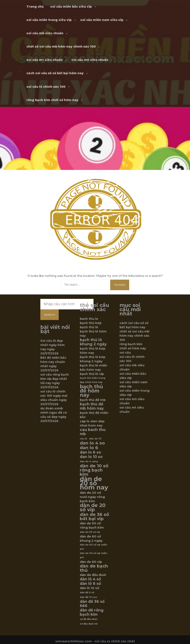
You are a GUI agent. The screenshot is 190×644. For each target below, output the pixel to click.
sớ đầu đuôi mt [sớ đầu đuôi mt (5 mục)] (89, 624)
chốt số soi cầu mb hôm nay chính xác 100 (61, 46)
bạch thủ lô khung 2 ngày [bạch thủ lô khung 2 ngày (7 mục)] (93, 342)
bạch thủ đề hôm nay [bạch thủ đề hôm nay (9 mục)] (91, 391)
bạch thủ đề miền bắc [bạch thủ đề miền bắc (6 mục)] (94, 415)
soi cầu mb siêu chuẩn (45, 33)
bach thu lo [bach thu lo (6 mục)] (89, 319)
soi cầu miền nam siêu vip (102, 20)
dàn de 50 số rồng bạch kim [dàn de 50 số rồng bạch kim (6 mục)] (92, 525)
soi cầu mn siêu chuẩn (90, 60)
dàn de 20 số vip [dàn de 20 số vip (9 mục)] (93, 507)
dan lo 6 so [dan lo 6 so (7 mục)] (90, 452)
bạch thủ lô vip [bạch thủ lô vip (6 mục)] (92, 374)
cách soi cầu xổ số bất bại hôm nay (55, 73)
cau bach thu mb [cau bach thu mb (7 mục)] (93, 432)
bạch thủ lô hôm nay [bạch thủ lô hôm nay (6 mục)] (93, 334)
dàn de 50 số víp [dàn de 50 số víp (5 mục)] (90, 532)
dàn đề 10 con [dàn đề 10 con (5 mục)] (88, 597)
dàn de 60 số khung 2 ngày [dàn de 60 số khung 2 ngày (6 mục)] (91, 539)
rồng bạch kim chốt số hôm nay (52, 100)
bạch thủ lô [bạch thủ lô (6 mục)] (89, 327)
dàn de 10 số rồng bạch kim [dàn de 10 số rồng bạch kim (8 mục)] (94, 470)
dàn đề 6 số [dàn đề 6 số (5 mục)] (87, 593)
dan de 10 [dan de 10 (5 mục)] (95, 439)
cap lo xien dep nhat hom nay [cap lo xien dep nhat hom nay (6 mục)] (92, 423)
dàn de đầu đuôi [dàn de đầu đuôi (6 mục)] (93, 575)
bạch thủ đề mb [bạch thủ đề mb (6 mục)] (93, 400)
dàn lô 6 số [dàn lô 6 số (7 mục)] (90, 584)
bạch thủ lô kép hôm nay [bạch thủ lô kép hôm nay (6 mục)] (93, 351)
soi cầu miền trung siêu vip (49, 20)
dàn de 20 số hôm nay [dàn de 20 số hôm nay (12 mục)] (94, 483)
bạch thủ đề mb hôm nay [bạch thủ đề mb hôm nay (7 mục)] (92, 406)
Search (50, 315)
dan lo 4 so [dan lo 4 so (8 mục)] (92, 443)
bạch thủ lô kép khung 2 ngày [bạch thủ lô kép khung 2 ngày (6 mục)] (93, 359)
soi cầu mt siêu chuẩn (45, 60)
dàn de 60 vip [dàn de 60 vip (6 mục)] (91, 562)
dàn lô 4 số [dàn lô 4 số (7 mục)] (90, 579)
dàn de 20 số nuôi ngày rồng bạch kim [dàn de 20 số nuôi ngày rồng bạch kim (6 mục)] (92, 497)
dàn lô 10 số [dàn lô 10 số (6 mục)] (90, 588)
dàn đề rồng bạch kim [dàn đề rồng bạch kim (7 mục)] (92, 612)
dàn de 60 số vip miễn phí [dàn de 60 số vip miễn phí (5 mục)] (94, 547)
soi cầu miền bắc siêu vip (71, 7)
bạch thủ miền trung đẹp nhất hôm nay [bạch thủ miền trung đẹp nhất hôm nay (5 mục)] (93, 380)
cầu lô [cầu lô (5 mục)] (83, 439)
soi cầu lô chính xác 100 (46, 87)
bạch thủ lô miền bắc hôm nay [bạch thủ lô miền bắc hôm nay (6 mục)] (94, 368)
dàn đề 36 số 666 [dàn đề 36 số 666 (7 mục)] (92, 604)
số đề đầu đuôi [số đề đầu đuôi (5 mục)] (89, 619)
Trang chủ (35, 7)
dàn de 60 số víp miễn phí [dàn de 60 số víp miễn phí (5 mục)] (94, 555)
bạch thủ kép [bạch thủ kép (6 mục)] (91, 323)
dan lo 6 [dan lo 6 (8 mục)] (89, 448)
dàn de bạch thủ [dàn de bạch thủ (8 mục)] (94, 568)
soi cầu (125, 353)
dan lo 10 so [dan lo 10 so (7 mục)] (91, 457)
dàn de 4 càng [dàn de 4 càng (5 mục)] (89, 461)
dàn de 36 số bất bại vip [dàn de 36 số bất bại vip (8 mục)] (94, 517)
